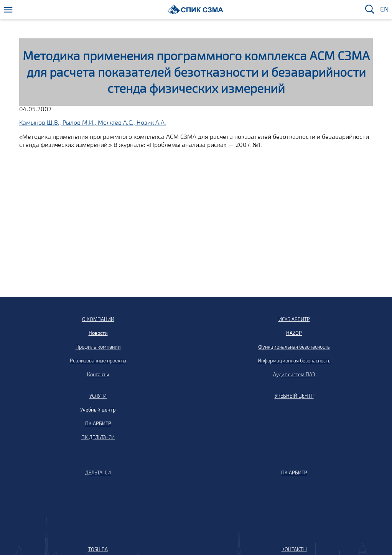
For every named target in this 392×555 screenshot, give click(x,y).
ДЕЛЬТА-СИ (98, 473)
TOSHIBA (98, 549)
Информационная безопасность (294, 361)
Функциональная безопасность (294, 347)
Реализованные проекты (98, 361)
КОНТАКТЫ (294, 549)
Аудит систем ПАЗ (294, 374)
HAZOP (294, 333)
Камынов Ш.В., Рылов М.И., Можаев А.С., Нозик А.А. (93, 122)
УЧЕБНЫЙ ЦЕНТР (294, 396)
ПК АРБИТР (98, 423)
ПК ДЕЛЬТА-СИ (98, 437)
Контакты (98, 374)
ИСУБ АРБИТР (294, 319)
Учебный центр (98, 410)
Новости (98, 333)
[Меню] (8, 10)
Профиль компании (98, 347)
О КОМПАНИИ (98, 319)
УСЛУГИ (98, 396)
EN (384, 9)
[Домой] (195, 9)
